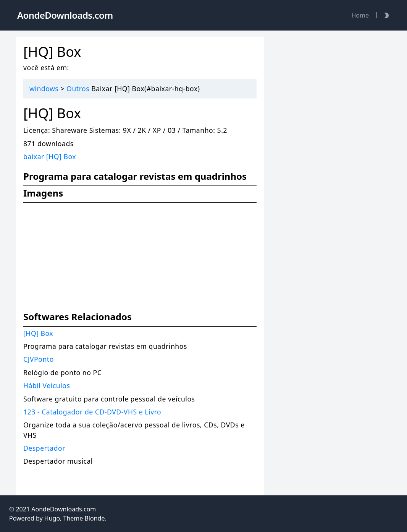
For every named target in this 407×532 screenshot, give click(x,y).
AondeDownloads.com (64, 509)
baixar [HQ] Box (50, 156)
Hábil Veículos (47, 385)
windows (44, 89)
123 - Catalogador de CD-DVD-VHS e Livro (92, 412)
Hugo (52, 518)
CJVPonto (39, 359)
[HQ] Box (38, 333)
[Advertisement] (140, 261)
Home (360, 15)
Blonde (94, 518)
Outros (78, 89)
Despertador (44, 448)
